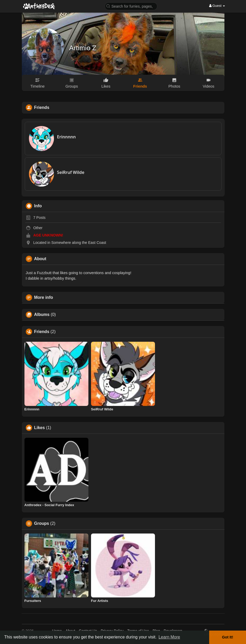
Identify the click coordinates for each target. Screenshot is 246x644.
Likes (40, 428)
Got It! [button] (228, 637)
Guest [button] (217, 6)
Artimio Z (83, 48)
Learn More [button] (169, 637)
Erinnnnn (66, 137)
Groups (42, 524)
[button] (131, 6)
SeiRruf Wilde (71, 172)
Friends (42, 332)
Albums (42, 315)
